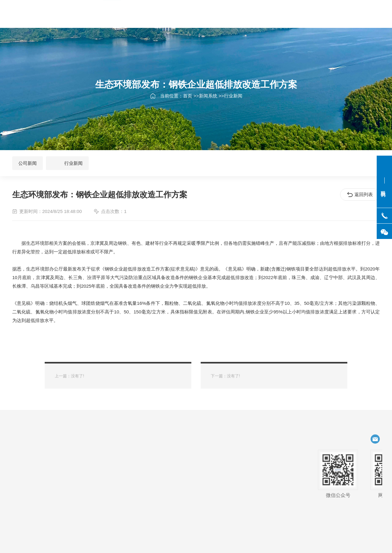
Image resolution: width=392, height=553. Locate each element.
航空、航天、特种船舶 (37, 466)
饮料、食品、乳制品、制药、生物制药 (74, 466)
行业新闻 (233, 99)
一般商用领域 (32, 476)
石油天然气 (30, 455)
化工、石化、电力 (79, 455)
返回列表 (361, 195)
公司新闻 (28, 163)
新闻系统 (208, 99)
